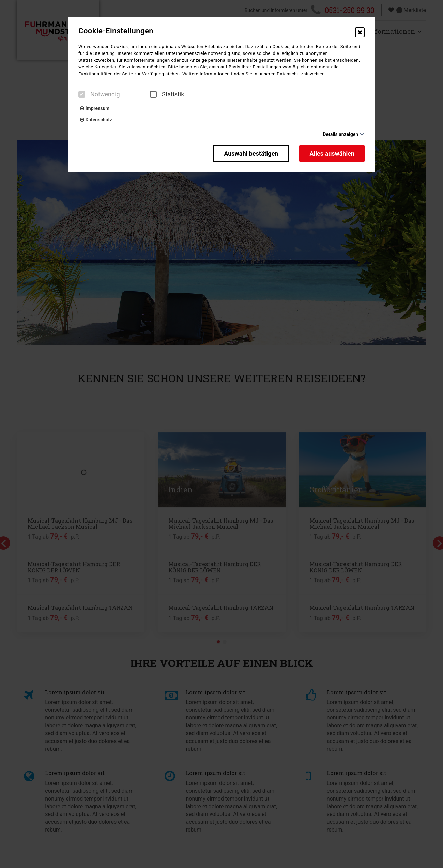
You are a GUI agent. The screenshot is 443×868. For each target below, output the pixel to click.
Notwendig (99, 94)
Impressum (95, 108)
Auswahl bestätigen (251, 153)
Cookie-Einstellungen (116, 31)
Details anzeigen (340, 134)
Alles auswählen (332, 153)
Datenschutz (96, 120)
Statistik (167, 94)
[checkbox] (82, 94)
